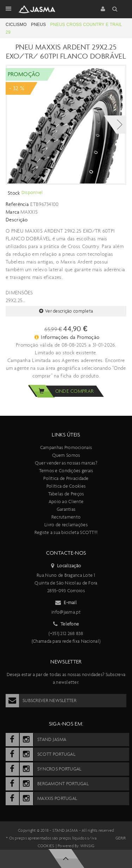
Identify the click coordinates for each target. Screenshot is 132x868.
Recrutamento (66, 517)
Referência (17, 204)
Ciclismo (16, 25)
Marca (13, 212)
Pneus (39, 25)
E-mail (66, 603)
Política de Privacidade (66, 478)
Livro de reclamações (66, 525)
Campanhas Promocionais (66, 448)
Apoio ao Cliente (66, 502)
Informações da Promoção (67, 337)
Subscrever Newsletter (41, 701)
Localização (66, 566)
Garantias (66, 509)
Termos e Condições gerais (66, 471)
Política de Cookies (66, 486)
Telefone (66, 624)
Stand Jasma (65, 830)
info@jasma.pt (66, 612)
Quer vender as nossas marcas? (66, 463)
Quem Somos (66, 455)
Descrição (17, 220)
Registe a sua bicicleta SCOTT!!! (66, 532)
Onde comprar (61, 391)
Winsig (87, 846)
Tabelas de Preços (66, 494)
